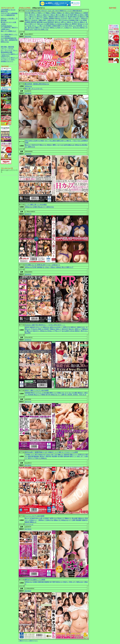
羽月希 (34, 267)
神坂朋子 (51, 17)
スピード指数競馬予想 (8, 15)
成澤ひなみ (53, 518)
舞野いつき (56, 145)
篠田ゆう (78, 331)
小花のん (67, 13)
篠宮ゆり (81, 393)
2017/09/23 (28, 465)
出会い (13, 60)
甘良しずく (80, 456)
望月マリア (33, 24)
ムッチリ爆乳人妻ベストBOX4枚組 (36, 205)
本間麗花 (51, 18)
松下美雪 (53, 582)
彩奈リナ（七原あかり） (65, 28)
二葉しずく (32, 18)
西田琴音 (34, 22)
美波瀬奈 (72, 20)
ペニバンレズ (29, 524)
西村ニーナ (42, 13)
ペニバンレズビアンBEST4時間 (35, 516)
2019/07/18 (28, 214)
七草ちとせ (71, 18)
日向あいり (51, 331)
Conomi (45, 22)
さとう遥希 (61, 395)
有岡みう (54, 13)
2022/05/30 (28, 93)
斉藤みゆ (53, 329)
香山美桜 (28, 333)
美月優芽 (48, 26)
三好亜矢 (45, 18)
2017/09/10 (28, 529)
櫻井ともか (53, 393)
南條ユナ (83, 22)
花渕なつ (82, 15)
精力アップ (14, 58)
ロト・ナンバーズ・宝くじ (9, 50)
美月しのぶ (73, 26)
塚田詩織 (40, 22)
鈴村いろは (45, 29)
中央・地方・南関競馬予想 (9, 40)
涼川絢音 (32, 518)
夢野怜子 (75, 24)
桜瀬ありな (53, 24)
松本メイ (60, 327)
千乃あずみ (34, 329)
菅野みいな (53, 28)
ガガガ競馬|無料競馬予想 (9, 38)
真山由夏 (75, 518)
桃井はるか (80, 582)
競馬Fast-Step (5, 42)
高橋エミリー (74, 455)
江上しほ (41, 393)
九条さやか (37, 29)
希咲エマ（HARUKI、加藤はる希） (36, 20)
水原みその (46, 15)
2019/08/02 (28, 154)
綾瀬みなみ (71, 145)
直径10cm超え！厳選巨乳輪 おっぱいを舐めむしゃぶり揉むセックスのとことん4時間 (51, 452)
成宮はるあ (53, 327)
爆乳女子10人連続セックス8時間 (35, 580)
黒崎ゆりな (68, 518)
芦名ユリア (58, 331)
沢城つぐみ (79, 20)
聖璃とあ (76, 15)
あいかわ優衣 (73, 393)
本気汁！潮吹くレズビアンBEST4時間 (37, 390)
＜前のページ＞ (23, 641)
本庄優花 (47, 393)
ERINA (67, 26)
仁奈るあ (72, 331)
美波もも (39, 15)
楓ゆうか (29, 331)
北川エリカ (39, 327)
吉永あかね (61, 24)
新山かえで (28, 145)
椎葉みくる (61, 13)
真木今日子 (36, 145)
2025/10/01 (28, 37)
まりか (67, 393)
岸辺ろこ (66, 582)
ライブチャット (6, 60)
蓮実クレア (70, 267)
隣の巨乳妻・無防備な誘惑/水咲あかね (37, 84)
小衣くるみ (54, 455)
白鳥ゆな (59, 267)
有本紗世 (31, 395)
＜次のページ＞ (33, 641)
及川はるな (76, 28)
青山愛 (70, 17)
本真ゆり (50, 145)
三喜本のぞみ (50, 207)
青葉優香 (78, 520)
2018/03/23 (28, 340)
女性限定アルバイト (7, 61)
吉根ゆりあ (76, 17)
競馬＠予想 (4, 12)
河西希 (84, 520)
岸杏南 (85, 20)
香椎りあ (41, 329)
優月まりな (33, 17)
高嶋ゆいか (33, 522)
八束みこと (39, 18)
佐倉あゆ (57, 18)
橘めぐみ (64, 15)
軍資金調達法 (5, 52)
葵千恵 (48, 395)
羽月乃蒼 (28, 13)
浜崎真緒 (40, 267)
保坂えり (59, 329)
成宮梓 (27, 327)
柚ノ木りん (33, 26)
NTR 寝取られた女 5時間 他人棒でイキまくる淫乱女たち (42, 265)
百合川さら (36, 331)
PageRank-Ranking (6, 26)
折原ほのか (82, 455)
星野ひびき (32, 147)
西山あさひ (42, 207)
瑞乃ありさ (81, 24)
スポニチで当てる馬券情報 (9, 13)
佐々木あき (46, 267)
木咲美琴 (66, 455)
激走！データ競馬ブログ (8, 31)
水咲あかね (51, 20)
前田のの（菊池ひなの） (78, 327)
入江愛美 (47, 24)
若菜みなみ (46, 327)
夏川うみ (59, 15)
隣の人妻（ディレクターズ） (34, 89)
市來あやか (84, 18)
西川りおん (84, 331)
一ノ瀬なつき (41, 26)
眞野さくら (73, 456)
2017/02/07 (28, 591)
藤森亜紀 (37, 456)
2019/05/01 (28, 274)
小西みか (53, 267)
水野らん (64, 22)
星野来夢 (66, 456)
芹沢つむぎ (83, 395)
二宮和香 (85, 13)
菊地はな (44, 458)
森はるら (72, 329)
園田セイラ (39, 28)
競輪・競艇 (7, 47)
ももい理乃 (58, 20)
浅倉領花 (32, 327)
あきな (32, 29)
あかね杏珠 (65, 331)
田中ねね (40, 17)
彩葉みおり (78, 13)
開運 (11, 52)
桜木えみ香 (39, 518)
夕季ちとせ (34, 13)
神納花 (43, 395)
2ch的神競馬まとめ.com (8, 10)
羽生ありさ (61, 518)
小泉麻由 (54, 26)
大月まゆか (46, 28)
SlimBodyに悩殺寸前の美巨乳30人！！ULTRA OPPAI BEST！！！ (45, 325)
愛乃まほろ (32, 28)
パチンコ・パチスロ (7, 49)
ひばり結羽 (64, 145)
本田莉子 (47, 329)
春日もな (58, 22)
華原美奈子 (51, 22)
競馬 (2, 47)
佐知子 (73, 13)
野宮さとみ (34, 393)
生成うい (78, 18)
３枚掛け (4, 24)
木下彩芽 (70, 15)
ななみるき (65, 20)
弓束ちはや (40, 24)
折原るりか (59, 582)
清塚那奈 (47, 582)
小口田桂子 (46, 518)
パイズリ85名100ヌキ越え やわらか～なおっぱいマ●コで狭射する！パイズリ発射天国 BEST (53, 11)
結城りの (57, 17)
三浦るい (45, 17)
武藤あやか (81, 518)
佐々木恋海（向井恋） (72, 395)
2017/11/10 (28, 402)
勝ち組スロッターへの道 (8, 22)
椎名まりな (43, 145)
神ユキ (64, 267)
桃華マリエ (61, 26)
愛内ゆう (83, 28)
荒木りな (77, 22)
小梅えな (53, 15)
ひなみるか (64, 18)
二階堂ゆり (41, 520)
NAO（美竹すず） (31, 15)
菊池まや (82, 17)
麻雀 (13, 47)
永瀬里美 (28, 22)
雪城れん (48, 13)
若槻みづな (68, 24)
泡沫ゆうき (64, 17)
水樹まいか (70, 22)
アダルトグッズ (6, 58)
